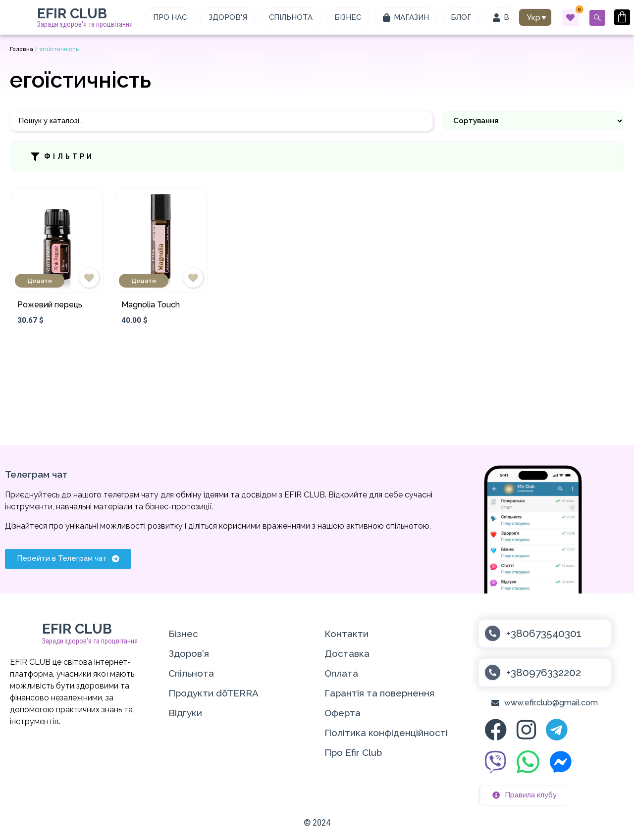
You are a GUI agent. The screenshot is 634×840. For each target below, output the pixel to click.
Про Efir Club (353, 752)
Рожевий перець (50, 305)
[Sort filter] (533, 121)
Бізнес (183, 634)
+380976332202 (544, 672)
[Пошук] (221, 121)
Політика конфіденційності (386, 733)
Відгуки (185, 713)
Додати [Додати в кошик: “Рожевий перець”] (40, 281)
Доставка (347, 653)
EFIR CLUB (72, 14)
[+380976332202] (493, 672)
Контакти (346, 634)
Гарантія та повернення (379, 693)
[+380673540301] (493, 633)
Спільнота (191, 673)
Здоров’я (189, 653)
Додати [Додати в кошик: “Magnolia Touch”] (144, 281)
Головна (22, 49)
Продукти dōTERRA (213, 693)
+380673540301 (544, 633)
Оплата (341, 673)
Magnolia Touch (151, 305)
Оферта (343, 713)
